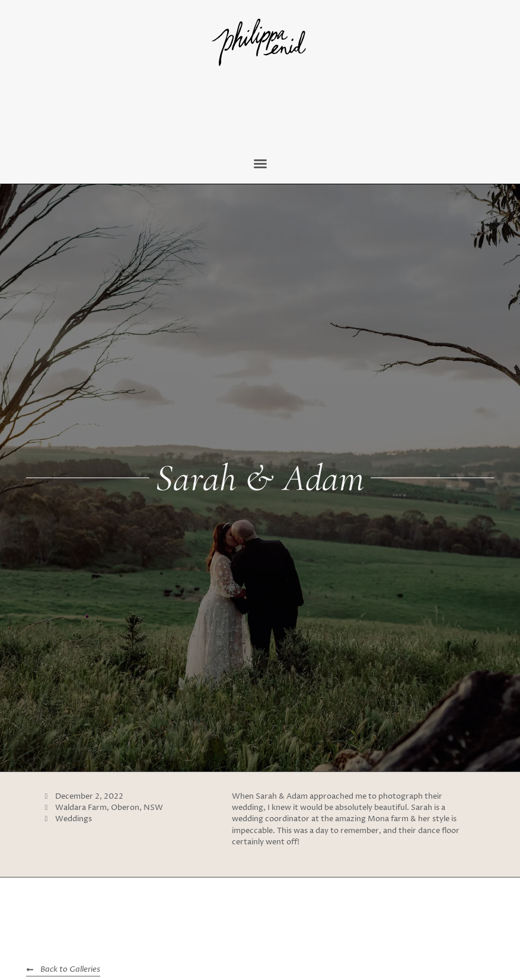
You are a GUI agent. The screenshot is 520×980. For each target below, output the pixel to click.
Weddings (74, 819)
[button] (260, 164)
